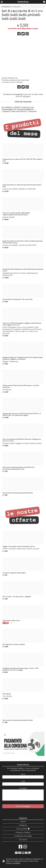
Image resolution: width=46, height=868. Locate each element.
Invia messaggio (23, 806)
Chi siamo (23, 840)
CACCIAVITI (17, 7)
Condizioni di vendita (23, 836)
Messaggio (23, 788)
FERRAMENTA (6, 7)
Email (23, 781)
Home (23, 822)
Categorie (23, 825)
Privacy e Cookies (23, 832)
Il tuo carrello (23, 829)
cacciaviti (26, 96)
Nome (23, 774)
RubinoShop (23, 2)
